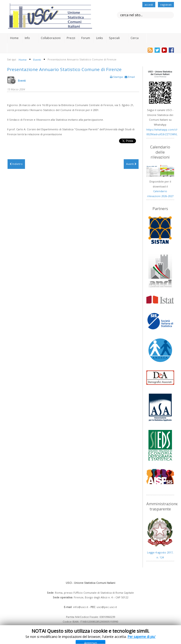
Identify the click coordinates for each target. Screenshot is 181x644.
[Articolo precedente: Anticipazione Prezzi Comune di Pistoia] (16, 164)
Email (130, 77)
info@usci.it (81, 607)
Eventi (22, 81)
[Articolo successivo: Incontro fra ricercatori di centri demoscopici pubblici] (131, 164)
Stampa (117, 77)
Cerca (135, 38)
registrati (166, 5)
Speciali (114, 38)
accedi (149, 5)
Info (27, 38)
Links (99, 38)
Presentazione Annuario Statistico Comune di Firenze (64, 69)
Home (14, 38)
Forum (86, 38)
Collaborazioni (51, 38)
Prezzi (71, 38)
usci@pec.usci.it (107, 607)
